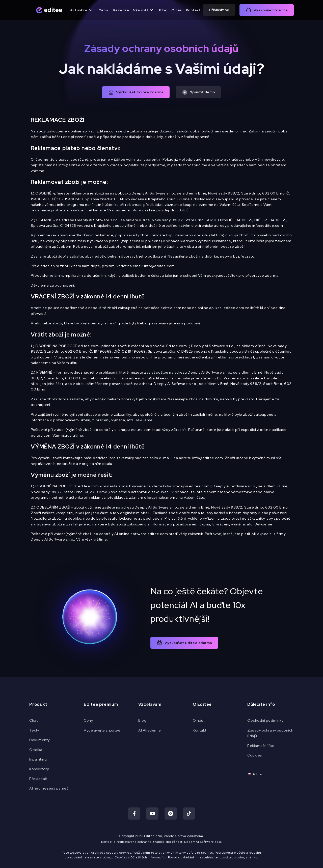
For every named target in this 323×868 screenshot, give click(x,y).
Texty (34, 730)
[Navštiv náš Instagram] (171, 814)
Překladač (38, 779)
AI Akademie (150, 730)
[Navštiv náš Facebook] (134, 814)
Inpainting (38, 759)
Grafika (36, 750)
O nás (177, 10)
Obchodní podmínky (265, 720)
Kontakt (193, 10)
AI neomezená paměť (48, 788)
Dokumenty (39, 740)
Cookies (255, 755)
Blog (163, 10)
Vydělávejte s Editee (102, 730)
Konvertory (39, 769)
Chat (33, 720)
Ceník (104, 10)
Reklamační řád (261, 746)
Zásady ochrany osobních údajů (270, 733)
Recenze (121, 10)
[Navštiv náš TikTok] (189, 814)
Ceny (88, 720)
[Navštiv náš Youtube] (152, 814)
